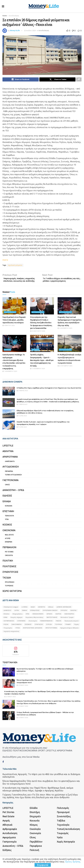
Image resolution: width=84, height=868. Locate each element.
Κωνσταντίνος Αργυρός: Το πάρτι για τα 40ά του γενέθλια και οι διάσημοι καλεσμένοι (41, 780)
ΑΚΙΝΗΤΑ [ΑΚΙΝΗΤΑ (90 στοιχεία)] (42, 611)
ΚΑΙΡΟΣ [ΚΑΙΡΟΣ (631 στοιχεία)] (58, 618)
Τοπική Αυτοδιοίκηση (13, 479)
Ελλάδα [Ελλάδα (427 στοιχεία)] (6, 618)
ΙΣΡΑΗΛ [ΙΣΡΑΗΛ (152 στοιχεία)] (49, 618)
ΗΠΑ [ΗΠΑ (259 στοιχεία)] (28, 618)
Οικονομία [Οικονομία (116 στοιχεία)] (33, 625)
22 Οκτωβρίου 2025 (65, 370)
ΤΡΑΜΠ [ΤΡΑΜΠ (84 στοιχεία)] (68, 629)
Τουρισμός (9, 590)
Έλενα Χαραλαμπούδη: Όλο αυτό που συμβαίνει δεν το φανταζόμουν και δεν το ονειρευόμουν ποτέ (41, 787)
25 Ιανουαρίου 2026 (38, 335)
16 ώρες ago (22, 420)
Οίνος (7, 489)
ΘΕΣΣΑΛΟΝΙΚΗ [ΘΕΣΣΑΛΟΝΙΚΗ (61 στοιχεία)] (38, 618)
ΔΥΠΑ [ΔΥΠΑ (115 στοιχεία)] (17, 615)
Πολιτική (8, 565)
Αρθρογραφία (10, 461)
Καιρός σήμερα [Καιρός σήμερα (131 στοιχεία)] (17, 622)
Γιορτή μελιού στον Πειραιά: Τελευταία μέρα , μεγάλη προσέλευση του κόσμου (14, 324)
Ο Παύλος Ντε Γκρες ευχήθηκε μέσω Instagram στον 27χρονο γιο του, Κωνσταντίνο (49, 392)
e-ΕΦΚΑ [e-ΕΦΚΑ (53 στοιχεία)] (25, 611)
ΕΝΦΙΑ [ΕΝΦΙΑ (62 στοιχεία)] (25, 615)
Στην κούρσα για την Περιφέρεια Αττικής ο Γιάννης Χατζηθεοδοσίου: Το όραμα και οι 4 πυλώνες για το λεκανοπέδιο (41, 327)
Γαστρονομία (10, 316)
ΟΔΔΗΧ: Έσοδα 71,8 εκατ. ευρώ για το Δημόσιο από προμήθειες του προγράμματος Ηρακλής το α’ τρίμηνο (43, 427)
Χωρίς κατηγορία (12, 595)
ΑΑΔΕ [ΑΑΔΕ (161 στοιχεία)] (33, 611)
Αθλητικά (8, 455)
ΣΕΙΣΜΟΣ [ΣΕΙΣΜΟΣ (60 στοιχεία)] (28, 629)
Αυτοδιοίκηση (14, 16)
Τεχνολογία (9, 520)
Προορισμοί (10, 586)
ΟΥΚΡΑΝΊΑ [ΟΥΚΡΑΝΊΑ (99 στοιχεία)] (21, 625)
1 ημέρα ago (22, 409)
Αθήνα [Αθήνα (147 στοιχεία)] (51, 611)
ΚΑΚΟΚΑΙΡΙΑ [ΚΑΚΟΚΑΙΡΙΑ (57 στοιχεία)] (69, 618)
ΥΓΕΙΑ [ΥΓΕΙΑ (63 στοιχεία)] (18, 632)
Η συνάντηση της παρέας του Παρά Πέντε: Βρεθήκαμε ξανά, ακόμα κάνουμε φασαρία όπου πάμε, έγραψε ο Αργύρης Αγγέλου (38, 793)
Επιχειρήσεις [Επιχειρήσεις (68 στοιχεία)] (18, 618)
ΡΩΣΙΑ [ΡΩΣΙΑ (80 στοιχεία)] (6, 629)
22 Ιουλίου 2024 (30, 30)
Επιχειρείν (9, 546)
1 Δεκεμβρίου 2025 (10, 376)
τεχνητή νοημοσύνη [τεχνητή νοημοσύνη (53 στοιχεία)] (11, 636)
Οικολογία (9, 560)
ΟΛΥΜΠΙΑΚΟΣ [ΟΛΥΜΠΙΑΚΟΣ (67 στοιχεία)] (9, 625)
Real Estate (9, 539)
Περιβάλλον (9, 552)
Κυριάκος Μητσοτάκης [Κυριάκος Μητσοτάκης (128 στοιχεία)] (35, 622)
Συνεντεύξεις (10, 576)
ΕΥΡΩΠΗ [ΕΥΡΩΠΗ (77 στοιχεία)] (64, 615)
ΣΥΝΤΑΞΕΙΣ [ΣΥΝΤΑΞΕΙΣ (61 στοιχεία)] (39, 629)
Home (5, 16)
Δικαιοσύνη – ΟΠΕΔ (13, 494)
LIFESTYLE (8, 450)
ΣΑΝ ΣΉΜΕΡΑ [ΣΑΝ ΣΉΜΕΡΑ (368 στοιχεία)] (17, 629)
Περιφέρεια (9, 476)
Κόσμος (7, 529)
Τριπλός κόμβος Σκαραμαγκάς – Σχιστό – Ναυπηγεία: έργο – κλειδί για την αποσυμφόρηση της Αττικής (42, 364)
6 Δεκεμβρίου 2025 (65, 332)
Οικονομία (9, 535)
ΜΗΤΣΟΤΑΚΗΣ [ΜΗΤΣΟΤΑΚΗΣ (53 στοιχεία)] (52, 622)
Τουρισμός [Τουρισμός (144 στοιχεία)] (8, 632)
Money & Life (15, 30)
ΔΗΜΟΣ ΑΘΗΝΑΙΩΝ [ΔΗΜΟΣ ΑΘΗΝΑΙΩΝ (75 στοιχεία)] (64, 611)
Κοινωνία (9, 510)
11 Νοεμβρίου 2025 (37, 373)
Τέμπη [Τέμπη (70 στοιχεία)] (76, 629)
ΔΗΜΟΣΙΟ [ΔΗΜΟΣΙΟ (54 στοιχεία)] (7, 615)
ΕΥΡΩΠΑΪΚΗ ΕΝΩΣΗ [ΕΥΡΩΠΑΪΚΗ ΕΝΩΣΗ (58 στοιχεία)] (50, 615)
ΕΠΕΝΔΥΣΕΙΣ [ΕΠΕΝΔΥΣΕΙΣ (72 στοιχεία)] (35, 615)
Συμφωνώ (43, 865)
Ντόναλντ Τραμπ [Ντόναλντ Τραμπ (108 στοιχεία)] (67, 622)
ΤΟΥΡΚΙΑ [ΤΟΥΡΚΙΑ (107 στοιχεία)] (58, 629)
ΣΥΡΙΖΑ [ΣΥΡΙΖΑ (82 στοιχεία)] (49, 629)
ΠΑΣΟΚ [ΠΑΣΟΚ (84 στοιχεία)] (59, 625)
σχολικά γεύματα (15, 266)
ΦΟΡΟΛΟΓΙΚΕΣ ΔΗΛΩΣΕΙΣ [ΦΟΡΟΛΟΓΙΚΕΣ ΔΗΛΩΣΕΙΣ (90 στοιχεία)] (33, 632)
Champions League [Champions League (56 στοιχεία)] (11, 611)
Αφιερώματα (10, 466)
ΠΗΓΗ (5, 261)
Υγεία (7, 524)
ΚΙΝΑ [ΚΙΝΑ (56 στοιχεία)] (5, 622)
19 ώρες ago (22, 431)
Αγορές (8, 543)
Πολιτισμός (9, 571)
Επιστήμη (8, 516)
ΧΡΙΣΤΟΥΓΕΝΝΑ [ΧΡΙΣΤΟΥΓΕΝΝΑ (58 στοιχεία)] (51, 632)
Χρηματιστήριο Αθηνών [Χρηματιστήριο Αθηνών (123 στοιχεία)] (70, 632)
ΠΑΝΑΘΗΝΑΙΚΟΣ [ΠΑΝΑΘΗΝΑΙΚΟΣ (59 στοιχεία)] (46, 625)
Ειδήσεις (35, 354)
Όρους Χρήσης (73, 862)
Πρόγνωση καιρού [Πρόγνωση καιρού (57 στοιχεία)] (72, 625)
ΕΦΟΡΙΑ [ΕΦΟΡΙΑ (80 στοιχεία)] (73, 615)
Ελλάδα (7, 354)
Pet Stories (9, 556)
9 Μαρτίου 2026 (9, 330)
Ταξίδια (7, 582)
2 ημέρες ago (22, 395)
